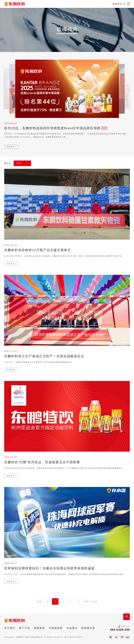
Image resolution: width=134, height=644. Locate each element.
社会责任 (72, 628)
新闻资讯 (39, 628)
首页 (40, 602)
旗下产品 (25, 628)
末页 (87, 602)
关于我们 (10, 628)
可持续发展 (56, 628)
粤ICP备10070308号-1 (74, 637)
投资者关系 (88, 628)
